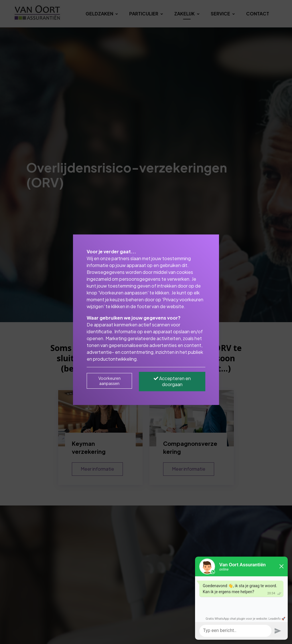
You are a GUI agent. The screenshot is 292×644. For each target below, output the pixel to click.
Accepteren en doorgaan (172, 381)
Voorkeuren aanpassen (109, 381)
